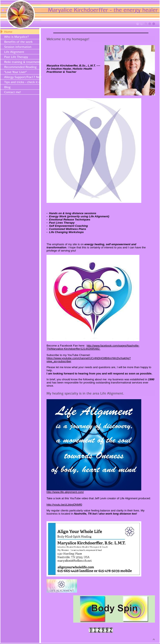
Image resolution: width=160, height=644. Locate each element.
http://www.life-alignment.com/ (65, 492)
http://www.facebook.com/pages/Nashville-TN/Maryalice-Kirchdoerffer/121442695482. (93, 347)
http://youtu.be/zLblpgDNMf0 (64, 505)
